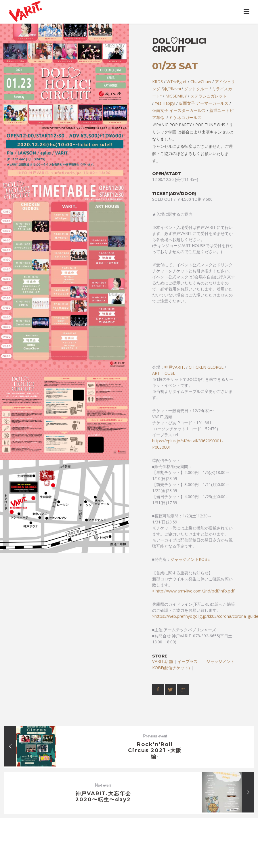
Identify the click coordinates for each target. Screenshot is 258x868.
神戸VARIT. (175, 367)
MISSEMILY (176, 96)
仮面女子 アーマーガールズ (204, 103)
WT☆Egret (177, 82)
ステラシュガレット (209, 96)
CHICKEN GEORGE (206, 367)
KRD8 (157, 82)
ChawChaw (201, 82)
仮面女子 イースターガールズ (179, 110)
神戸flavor (172, 89)
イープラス (190, 661)
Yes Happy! (165, 103)
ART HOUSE (164, 373)
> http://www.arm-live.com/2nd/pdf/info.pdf (193, 591)
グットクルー (196, 89)
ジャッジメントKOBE (190, 559)
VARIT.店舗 (163, 661)
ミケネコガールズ (185, 117)
